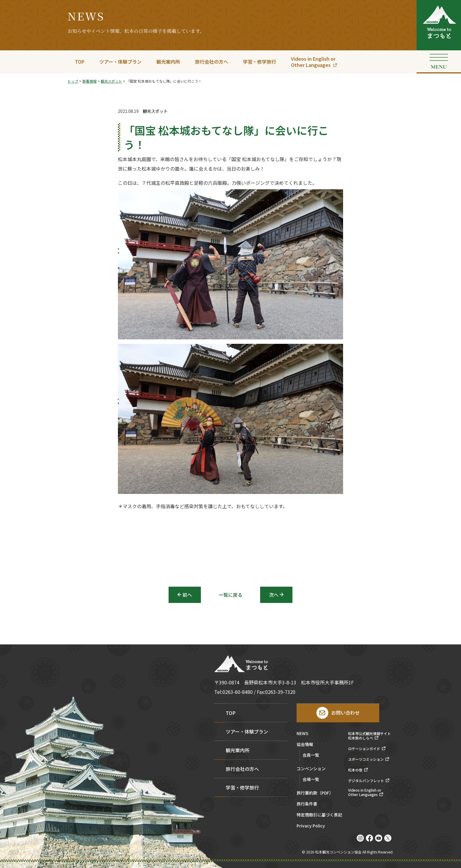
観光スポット (155, 111)
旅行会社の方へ (212, 62)
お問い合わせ (345, 713)
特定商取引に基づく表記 (319, 815)
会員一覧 (311, 755)
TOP (80, 62)
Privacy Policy (311, 826)
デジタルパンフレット (366, 781)
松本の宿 (355, 770)
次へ (274, 595)
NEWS (302, 734)
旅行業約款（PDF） (315, 793)
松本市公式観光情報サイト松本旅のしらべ (369, 736)
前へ (187, 595)
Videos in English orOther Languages (313, 62)
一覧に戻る (230, 595)
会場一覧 (311, 779)
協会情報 (305, 745)
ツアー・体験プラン (120, 62)
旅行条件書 (307, 804)
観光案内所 (168, 62)
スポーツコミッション (366, 759)
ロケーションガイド (364, 749)
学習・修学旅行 (260, 62)
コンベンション (311, 769)
